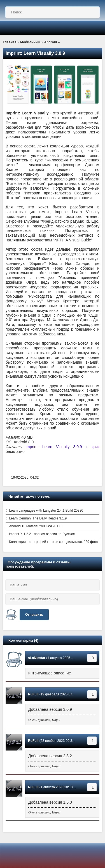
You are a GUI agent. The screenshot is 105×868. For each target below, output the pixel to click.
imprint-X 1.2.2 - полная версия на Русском (42, 534)
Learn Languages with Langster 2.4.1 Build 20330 (46, 511)
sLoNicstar (37, 658)
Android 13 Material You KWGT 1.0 (35, 526)
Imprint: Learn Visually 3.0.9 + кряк (62, 447)
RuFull (33, 694)
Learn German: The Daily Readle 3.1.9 (38, 518)
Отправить (34, 615)
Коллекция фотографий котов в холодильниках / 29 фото (53, 542)
